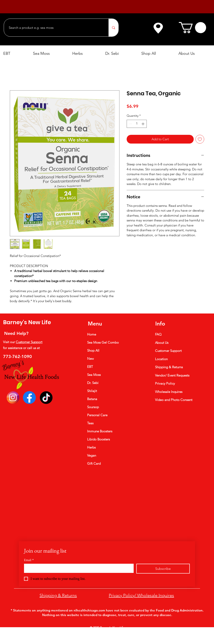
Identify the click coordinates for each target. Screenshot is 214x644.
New (91, 359)
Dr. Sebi (93, 383)
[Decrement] (130, 124)
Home (92, 334)
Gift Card (94, 463)
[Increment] (143, 124)
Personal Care (97, 415)
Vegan (92, 455)
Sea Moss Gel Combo (103, 342)
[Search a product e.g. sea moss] (54, 28)
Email (29, 560)
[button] (192, 28)
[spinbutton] (137, 124)
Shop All (93, 350)
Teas (90, 423)
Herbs (91, 447)
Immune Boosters (100, 431)
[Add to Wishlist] (200, 139)
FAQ (158, 334)
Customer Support (29, 342)
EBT (90, 367)
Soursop (93, 407)
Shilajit (92, 391)
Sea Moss (94, 375)
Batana (92, 399)
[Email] (78, 568)
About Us (162, 343)
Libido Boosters (98, 439)
